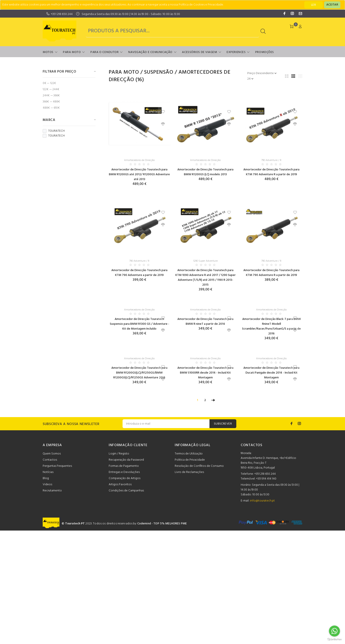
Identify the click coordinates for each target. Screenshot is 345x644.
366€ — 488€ (51, 102)
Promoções (265, 52)
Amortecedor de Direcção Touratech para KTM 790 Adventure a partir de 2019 (139, 273)
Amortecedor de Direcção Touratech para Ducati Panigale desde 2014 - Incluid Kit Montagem (271, 373)
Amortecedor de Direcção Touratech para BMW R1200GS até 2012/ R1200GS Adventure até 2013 (139, 174)
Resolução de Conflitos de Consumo (199, 466)
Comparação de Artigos (125, 478)
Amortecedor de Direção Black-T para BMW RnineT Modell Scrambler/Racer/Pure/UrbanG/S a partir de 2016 (271, 326)
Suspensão (159, 72)
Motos (48, 52)
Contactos (50, 460)
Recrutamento (52, 491)
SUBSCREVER (223, 424)
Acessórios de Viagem (199, 52)
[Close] (332, 5)
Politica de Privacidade (190, 460)
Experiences (236, 52)
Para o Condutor (105, 52)
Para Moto (72, 52)
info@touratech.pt (262, 501)
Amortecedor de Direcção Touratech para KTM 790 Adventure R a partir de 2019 (271, 172)
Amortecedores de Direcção (139, 160)
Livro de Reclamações (189, 472)
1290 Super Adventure (205, 261)
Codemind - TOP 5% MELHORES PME (162, 524)
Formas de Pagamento (124, 466)
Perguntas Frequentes (57, 466)
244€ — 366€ (51, 96)
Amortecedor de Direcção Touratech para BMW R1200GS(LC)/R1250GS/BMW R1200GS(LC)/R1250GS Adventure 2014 (139, 373)
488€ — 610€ (51, 108)
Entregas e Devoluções (124, 472)
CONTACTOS (251, 445)
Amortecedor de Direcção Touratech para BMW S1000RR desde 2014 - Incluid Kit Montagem (205, 373)
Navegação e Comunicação (150, 52)
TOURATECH (54, 131)
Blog (46, 478)
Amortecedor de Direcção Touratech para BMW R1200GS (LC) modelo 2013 (205, 172)
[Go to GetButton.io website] (334, 639)
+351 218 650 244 (62, 14)
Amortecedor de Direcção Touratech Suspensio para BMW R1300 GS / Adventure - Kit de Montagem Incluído (139, 324)
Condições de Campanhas (126, 491)
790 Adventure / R (271, 160)
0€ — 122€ (49, 83)
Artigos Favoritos (120, 484)
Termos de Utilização (189, 454)
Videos (47, 484)
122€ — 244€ (51, 89)
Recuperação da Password (126, 460)
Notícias (48, 472)
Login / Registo (119, 454)
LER (314, 5)
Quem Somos (52, 454)
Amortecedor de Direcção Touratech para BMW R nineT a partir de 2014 (205, 322)
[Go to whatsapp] (334, 631)
